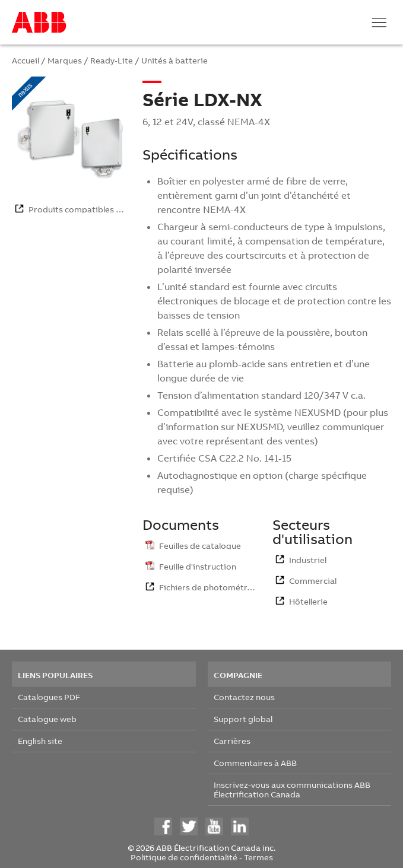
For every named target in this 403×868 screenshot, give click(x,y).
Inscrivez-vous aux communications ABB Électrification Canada (292, 789)
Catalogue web (47, 719)
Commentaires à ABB (255, 763)
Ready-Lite (112, 60)
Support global (243, 719)
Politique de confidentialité (184, 857)
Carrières (232, 741)
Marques (65, 60)
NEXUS (310, 412)
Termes (258, 857)
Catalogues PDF (49, 697)
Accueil (26, 60)
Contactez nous (244, 697)
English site (40, 741)
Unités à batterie (174, 60)
